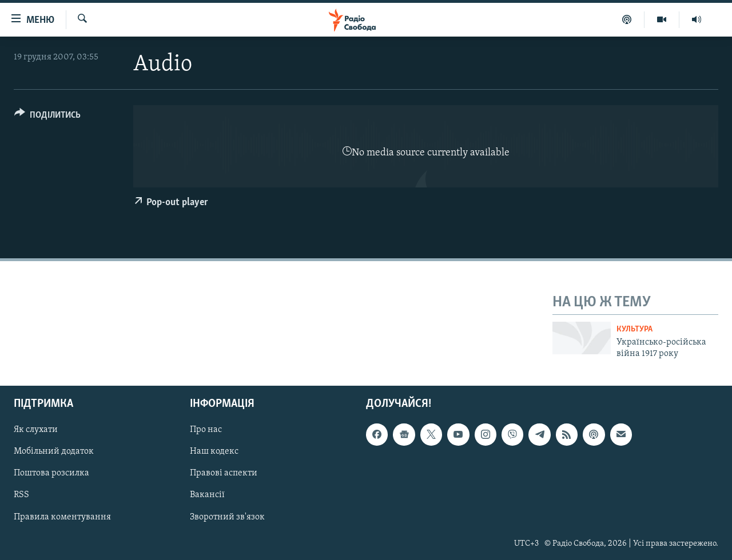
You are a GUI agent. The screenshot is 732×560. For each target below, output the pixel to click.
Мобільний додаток (54, 452)
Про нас (206, 430)
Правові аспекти (224, 474)
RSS (21, 495)
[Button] (47, 117)
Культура (634, 329)
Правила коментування (62, 517)
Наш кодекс (214, 452)
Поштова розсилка (51, 474)
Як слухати (36, 430)
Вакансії (207, 495)
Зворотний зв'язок (227, 517)
